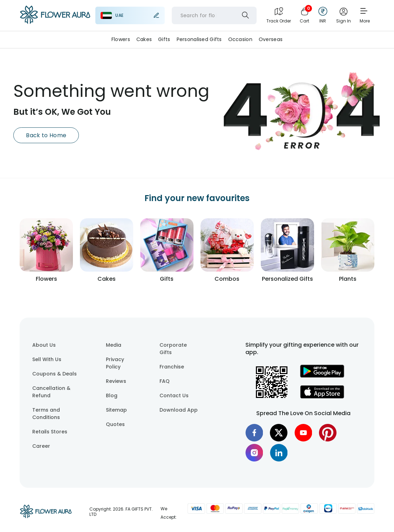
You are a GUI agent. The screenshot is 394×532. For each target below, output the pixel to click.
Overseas (271, 39)
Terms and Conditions (46, 414)
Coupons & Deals (55, 374)
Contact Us (174, 395)
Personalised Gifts (199, 39)
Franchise (172, 367)
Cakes (144, 39)
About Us (44, 345)
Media (114, 345)
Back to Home (46, 135)
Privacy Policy (115, 363)
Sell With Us (47, 359)
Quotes (115, 424)
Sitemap (116, 410)
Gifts (164, 39)
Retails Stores (50, 432)
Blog (112, 395)
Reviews (116, 381)
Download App (179, 410)
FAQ (165, 381)
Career (41, 446)
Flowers (121, 39)
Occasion (240, 39)
